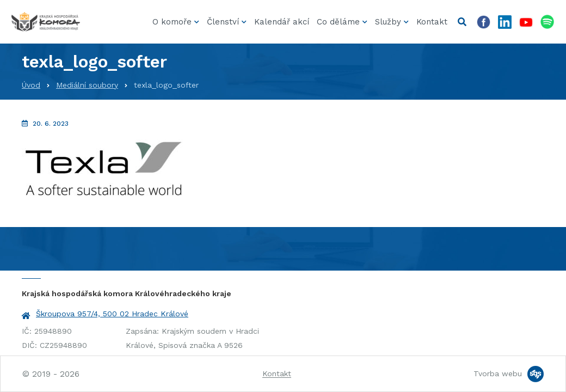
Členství (223, 22)
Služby (388, 22)
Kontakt (432, 22)
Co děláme (338, 22)
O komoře (172, 22)
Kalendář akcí (282, 22)
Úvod (31, 85)
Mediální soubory (87, 85)
